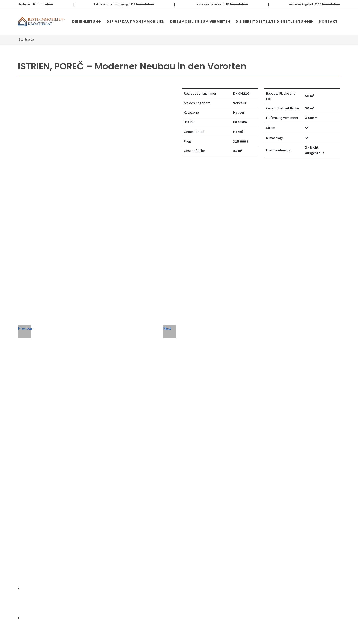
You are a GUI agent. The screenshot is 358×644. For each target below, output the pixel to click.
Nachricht (115, 466)
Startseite (26, 39)
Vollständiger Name (125, 420)
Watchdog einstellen (272, 177)
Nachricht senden (206, 549)
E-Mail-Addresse (187, 420)
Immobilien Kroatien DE (107, 639)
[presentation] (140, 543)
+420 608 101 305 (59, 488)
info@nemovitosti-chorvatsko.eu (59, 494)
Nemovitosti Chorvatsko (146, 639)
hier (256, 530)
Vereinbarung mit (162, 522)
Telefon (112, 443)
